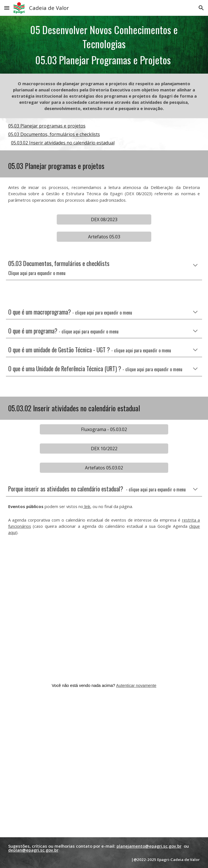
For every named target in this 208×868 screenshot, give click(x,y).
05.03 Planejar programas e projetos (47, 126)
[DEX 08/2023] (104, 219)
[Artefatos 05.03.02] (104, 468)
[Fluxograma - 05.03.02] (104, 429)
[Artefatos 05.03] (104, 237)
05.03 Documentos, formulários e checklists (54, 134)
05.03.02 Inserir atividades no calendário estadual (63, 143)
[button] (7, 8)
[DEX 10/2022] (104, 449)
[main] (104, 45)
